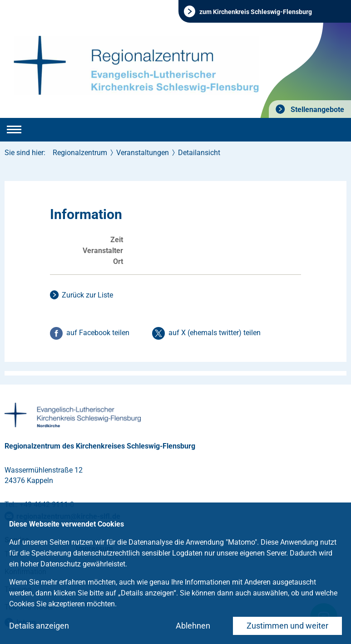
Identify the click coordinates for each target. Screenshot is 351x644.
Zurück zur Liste (87, 295)
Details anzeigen (39, 626)
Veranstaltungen (143, 153)
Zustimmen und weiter (287, 626)
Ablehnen (193, 626)
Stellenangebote (316, 110)
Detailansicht (199, 153)
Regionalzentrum (80, 153)
